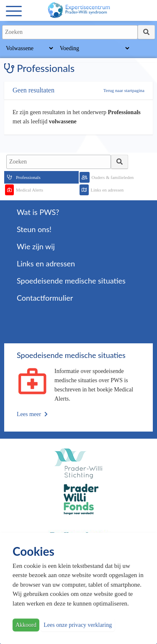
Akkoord (26, 625)
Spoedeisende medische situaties (71, 281)
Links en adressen (107, 190)
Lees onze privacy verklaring (78, 625)
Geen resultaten (33, 90)
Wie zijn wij (36, 246)
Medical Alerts (30, 190)
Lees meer (32, 414)
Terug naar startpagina (124, 90)
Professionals (28, 177)
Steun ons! (34, 229)
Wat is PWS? (38, 212)
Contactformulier (45, 298)
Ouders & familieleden (113, 177)
